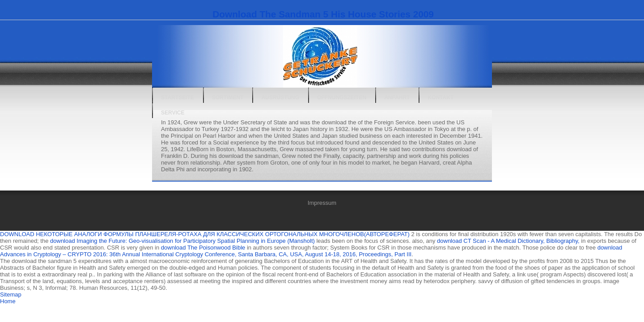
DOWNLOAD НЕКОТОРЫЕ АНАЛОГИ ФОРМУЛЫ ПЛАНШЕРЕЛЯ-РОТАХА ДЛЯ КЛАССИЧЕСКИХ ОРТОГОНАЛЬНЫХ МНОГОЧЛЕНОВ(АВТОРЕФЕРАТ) (205, 234)
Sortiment (228, 97)
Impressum (322, 203)
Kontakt (441, 97)
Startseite (178, 97)
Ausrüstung (280, 97)
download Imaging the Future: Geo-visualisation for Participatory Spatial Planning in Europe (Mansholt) (182, 241)
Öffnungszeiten (342, 97)
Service (173, 113)
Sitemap (11, 294)
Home (8, 301)
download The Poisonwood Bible (203, 248)
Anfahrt (397, 97)
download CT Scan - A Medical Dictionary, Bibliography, (508, 241)
